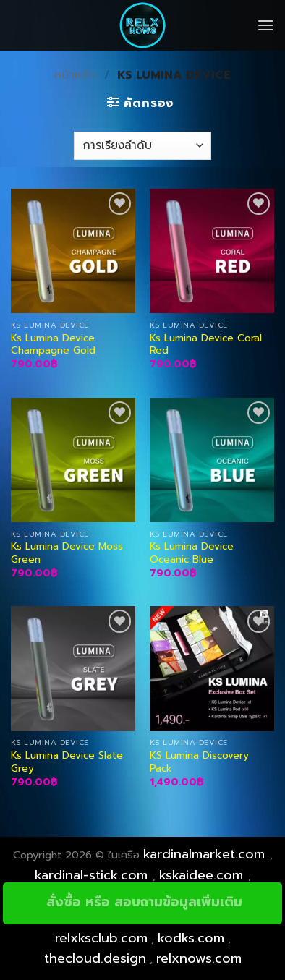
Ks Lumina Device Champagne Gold (53, 345)
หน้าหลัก (76, 75)
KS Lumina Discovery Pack (199, 762)
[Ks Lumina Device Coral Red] (212, 251)
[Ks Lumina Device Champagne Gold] (73, 251)
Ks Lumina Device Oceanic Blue (192, 553)
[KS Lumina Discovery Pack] (212, 668)
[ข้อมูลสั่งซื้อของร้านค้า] (142, 146)
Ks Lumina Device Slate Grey (67, 762)
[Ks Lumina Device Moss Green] (73, 460)
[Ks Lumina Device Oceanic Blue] (212, 460)
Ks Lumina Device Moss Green (67, 553)
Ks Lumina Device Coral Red (206, 345)
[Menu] (265, 25)
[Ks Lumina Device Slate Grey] (73, 668)
